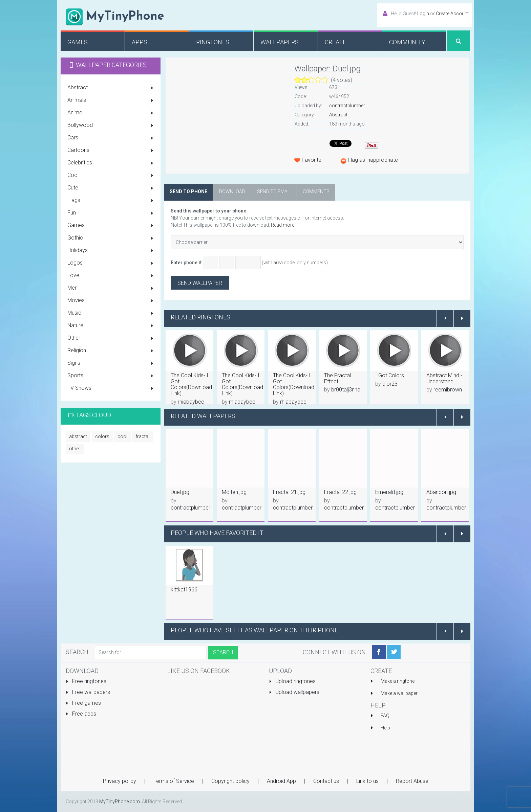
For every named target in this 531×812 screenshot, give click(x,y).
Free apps (81, 714)
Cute (111, 188)
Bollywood (111, 126)
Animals (111, 100)
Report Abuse (412, 781)
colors (102, 436)
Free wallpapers (88, 692)
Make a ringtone (398, 681)
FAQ (385, 716)
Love (111, 276)
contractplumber (347, 106)
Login (423, 14)
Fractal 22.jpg (340, 492)
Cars (111, 138)
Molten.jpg (234, 492)
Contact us (326, 781)
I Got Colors (390, 375)
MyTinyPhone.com (120, 802)
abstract (78, 436)
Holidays (111, 251)
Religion (111, 351)
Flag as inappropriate (373, 160)
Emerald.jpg (389, 492)
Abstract (111, 88)
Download (232, 191)
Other (111, 338)
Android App (281, 781)
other (75, 449)
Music (111, 313)
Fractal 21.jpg (289, 492)
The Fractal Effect (337, 378)
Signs (111, 363)
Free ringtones (86, 681)
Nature (111, 326)
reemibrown (448, 390)
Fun (111, 213)
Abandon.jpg (441, 492)
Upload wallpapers (294, 692)
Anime (111, 113)
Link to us (367, 781)
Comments (316, 191)
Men (111, 288)
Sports (111, 376)
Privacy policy (120, 781)
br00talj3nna (346, 390)
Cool (111, 176)
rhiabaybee (191, 402)
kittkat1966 (184, 590)
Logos (111, 263)
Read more (283, 225)
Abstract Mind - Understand (444, 378)
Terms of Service (174, 781)
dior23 (390, 384)
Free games (83, 703)
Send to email (274, 191)
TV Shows (111, 388)
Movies (111, 301)
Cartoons (111, 151)
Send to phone (188, 191)
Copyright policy (230, 781)
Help (385, 728)
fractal (142, 436)
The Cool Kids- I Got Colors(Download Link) (191, 384)
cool (122, 436)
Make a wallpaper (399, 693)
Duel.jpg (180, 492)
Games (111, 226)
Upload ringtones (292, 681)
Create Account (452, 14)
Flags (111, 201)
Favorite (312, 160)
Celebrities (111, 163)
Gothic (111, 238)
